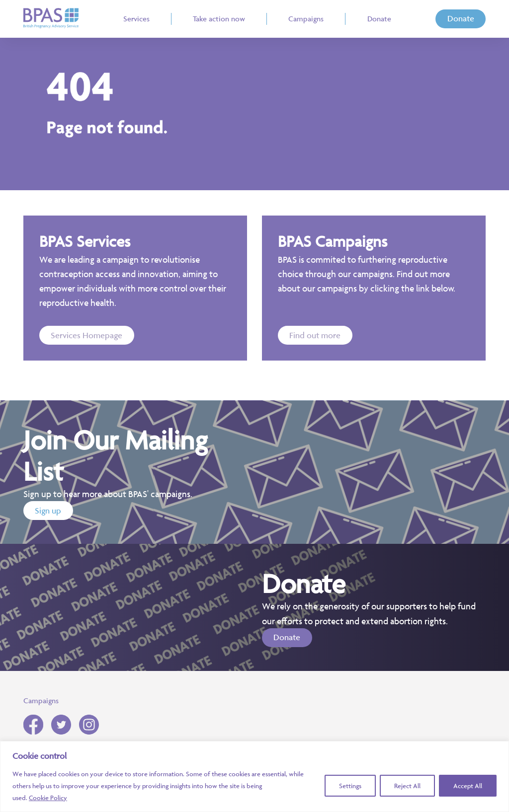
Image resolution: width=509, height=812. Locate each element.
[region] (254, 776)
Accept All (468, 786)
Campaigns (41, 701)
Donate (461, 18)
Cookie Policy (48, 798)
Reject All (407, 786)
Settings (350, 786)
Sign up (48, 511)
